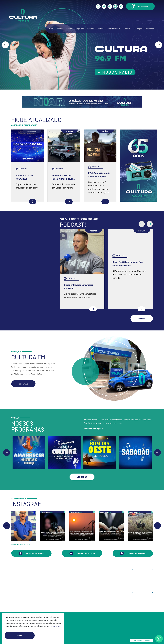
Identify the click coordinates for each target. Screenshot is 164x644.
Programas (80, 29)
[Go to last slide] (5, 45)
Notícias (101, 29)
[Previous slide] (7, 453)
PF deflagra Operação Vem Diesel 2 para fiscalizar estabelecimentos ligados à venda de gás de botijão (100, 175)
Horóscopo (150, 29)
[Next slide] (159, 45)
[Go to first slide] (157, 453)
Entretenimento (114, 29)
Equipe (69, 29)
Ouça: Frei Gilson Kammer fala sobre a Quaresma (128, 264)
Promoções (138, 29)
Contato (127, 29)
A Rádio (60, 29)
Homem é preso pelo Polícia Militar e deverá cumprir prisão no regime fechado (63, 177)
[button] (140, 6)
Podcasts (91, 29)
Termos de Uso (55, 626)
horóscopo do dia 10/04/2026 (24, 177)
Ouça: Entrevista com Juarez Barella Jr (79, 287)
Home (51, 29)
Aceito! (26, 635)
